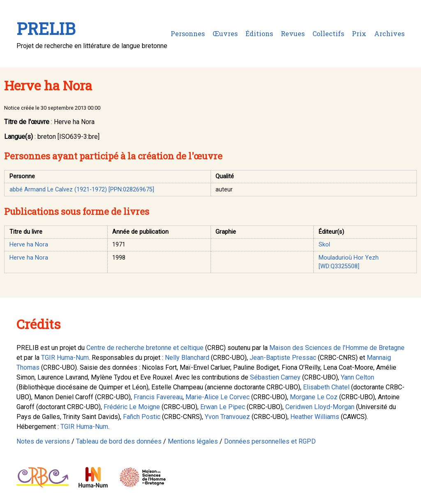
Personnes (188, 33)
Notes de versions (43, 441)
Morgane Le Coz (314, 397)
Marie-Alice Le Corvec (217, 397)
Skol (324, 245)
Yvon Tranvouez (227, 417)
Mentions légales (193, 441)
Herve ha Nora (29, 245)
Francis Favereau (158, 397)
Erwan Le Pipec (223, 407)
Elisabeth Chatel (326, 387)
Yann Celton (357, 377)
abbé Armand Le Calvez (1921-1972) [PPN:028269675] (82, 190)
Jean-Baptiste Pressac (283, 358)
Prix (359, 33)
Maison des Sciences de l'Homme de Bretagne (337, 348)
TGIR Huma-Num (65, 358)
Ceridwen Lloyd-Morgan (320, 407)
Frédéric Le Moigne (132, 407)
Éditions (259, 33)
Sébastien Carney (275, 377)
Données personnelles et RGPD (270, 441)
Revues (293, 33)
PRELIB (46, 29)
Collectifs (328, 33)
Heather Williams (315, 417)
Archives (389, 33)
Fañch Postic (142, 417)
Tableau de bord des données (119, 441)
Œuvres (225, 33)
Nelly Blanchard (187, 358)
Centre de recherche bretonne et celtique (145, 348)
